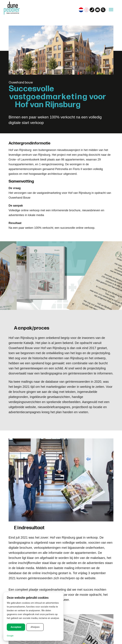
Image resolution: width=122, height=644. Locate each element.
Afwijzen (35, 627)
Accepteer (16, 627)
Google (10, 636)
